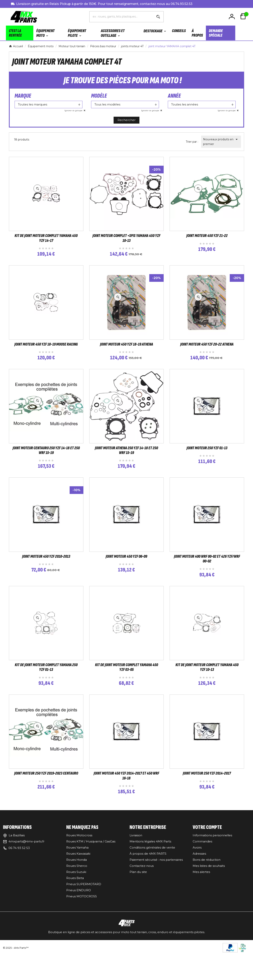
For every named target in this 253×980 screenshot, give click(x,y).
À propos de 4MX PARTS (148, 885)
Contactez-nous (142, 898)
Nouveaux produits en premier (221, 141)
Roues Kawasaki (78, 885)
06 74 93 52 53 (19, 880)
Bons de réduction (207, 892)
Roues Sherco (77, 898)
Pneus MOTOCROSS (82, 928)
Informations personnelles (212, 867)
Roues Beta (75, 910)
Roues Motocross (79, 867)
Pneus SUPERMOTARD (84, 916)
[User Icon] (232, 17)
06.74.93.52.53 (182, 4)
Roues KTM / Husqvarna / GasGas (91, 873)
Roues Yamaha (77, 879)
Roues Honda (77, 892)
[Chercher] (121, 17)
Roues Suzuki (76, 904)
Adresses (199, 885)
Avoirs (197, 879)
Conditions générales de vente (152, 879)
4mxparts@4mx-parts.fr (26, 873)
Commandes (202, 873)
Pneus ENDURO (79, 922)
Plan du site (138, 904)
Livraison (136, 867)
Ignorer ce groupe (74, 110)
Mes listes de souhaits (209, 898)
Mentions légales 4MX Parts (150, 873)
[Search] (158, 17)
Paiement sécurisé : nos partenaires (156, 892)
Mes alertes (201, 904)
